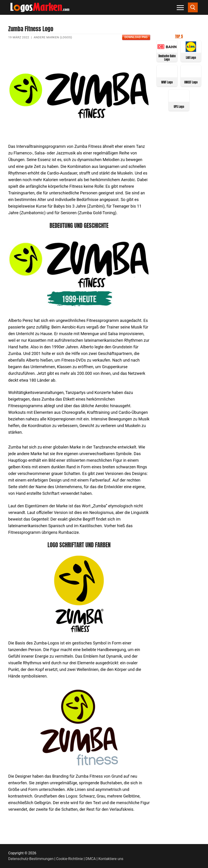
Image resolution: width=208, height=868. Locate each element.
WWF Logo (167, 82)
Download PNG (136, 37)
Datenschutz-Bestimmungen (31, 859)
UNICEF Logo (191, 82)
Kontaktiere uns (111, 859)
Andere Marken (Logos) (53, 37)
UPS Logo (179, 107)
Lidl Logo (191, 58)
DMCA (91, 859)
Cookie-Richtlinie (70, 859)
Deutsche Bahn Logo (167, 58)
